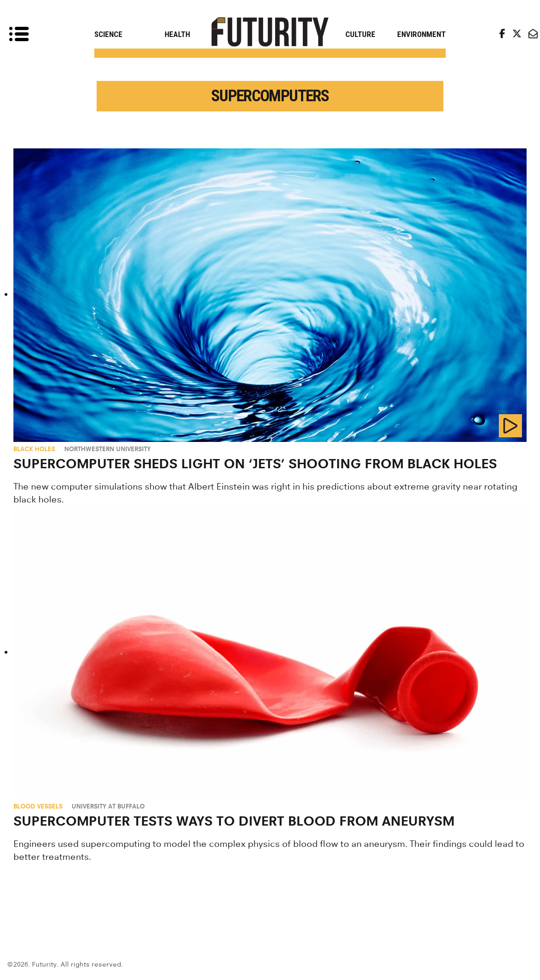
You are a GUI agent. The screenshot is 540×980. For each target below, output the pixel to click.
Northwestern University (107, 449)
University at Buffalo (108, 806)
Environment (421, 34)
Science (108, 34)
